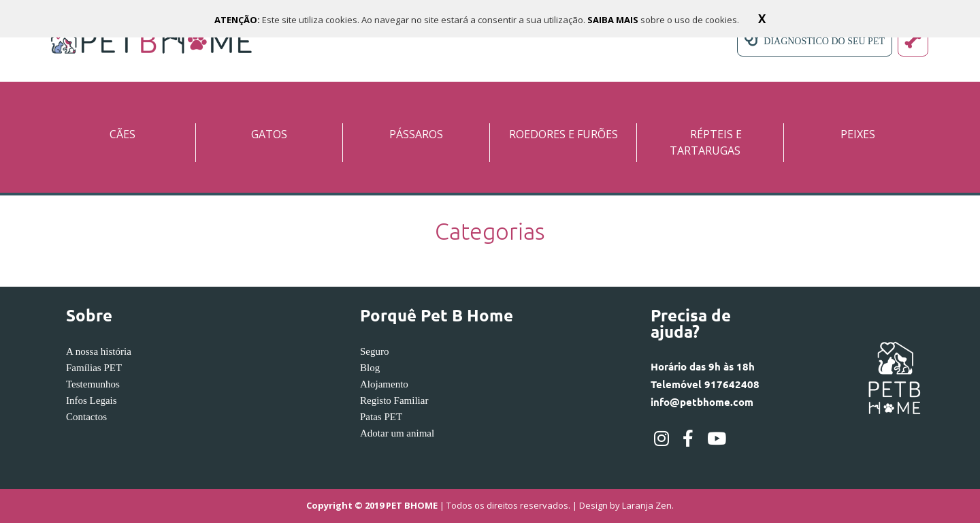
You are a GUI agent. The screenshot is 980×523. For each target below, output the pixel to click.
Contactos (86, 417)
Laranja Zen (647, 506)
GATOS (269, 134)
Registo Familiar (394, 400)
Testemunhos (93, 384)
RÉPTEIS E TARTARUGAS (706, 142)
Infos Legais (92, 400)
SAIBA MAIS (614, 20)
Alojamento (384, 384)
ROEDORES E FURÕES (563, 134)
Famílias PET (94, 368)
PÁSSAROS (416, 134)
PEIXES (858, 134)
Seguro (375, 351)
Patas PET (381, 417)
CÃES (122, 134)
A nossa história (99, 351)
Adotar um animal (397, 433)
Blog (370, 368)
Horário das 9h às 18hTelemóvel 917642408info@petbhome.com (705, 384)
